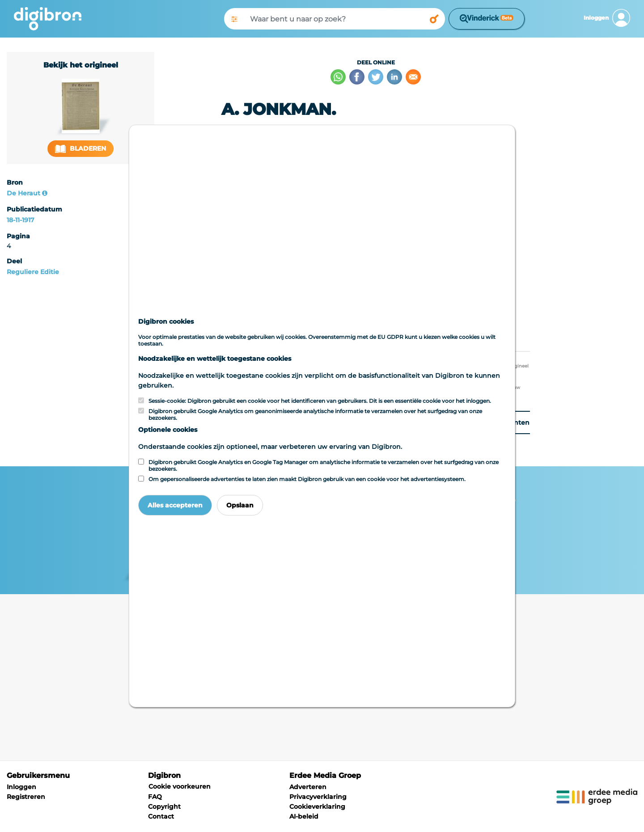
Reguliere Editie (33, 272)
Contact (161, 816)
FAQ (155, 797)
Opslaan (240, 505)
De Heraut (23, 193)
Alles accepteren (175, 505)
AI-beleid (304, 816)
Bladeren (80, 149)
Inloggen (21, 787)
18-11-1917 (21, 220)
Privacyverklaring (318, 797)
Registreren (26, 797)
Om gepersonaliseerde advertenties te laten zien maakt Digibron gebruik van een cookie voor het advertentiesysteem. (307, 479)
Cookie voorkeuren (180, 786)
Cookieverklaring (317, 807)
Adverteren (308, 787)
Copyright (164, 807)
